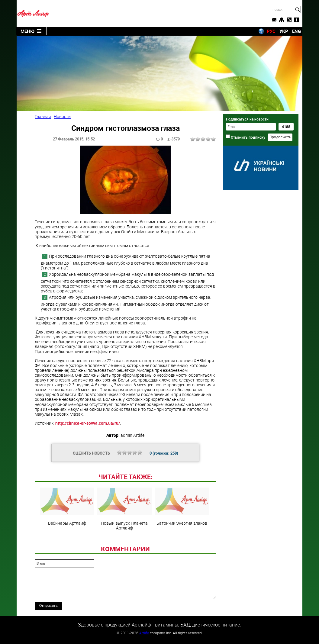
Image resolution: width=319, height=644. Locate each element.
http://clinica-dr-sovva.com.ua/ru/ (88, 423)
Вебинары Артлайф (67, 507)
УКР (284, 31)
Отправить (48, 605)
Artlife (144, 633)
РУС (271, 31)
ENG (296, 31)
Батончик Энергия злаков (182, 507)
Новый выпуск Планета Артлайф (124, 509)
